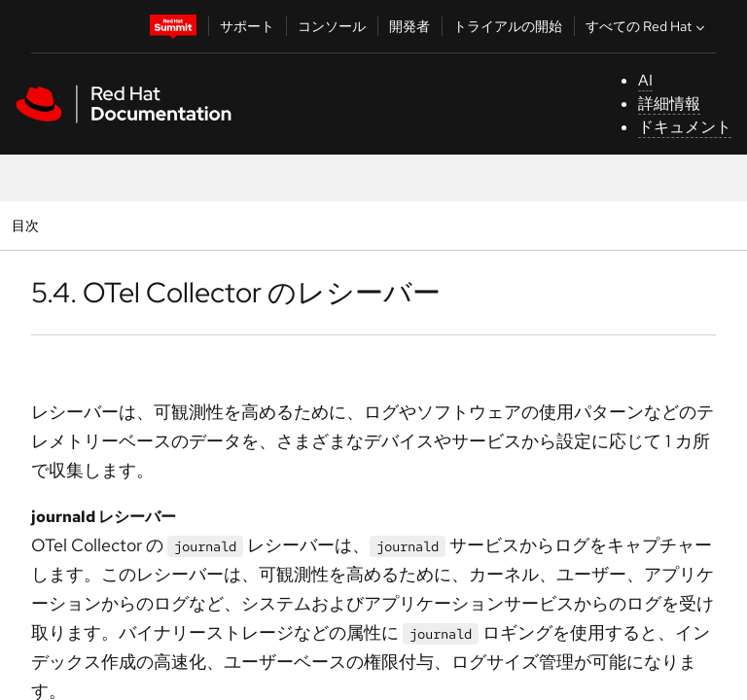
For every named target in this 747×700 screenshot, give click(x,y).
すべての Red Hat (647, 26)
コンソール (332, 26)
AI (645, 80)
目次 (28, 225)
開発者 (409, 26)
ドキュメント (685, 127)
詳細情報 (669, 104)
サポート (247, 26)
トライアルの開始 (508, 26)
